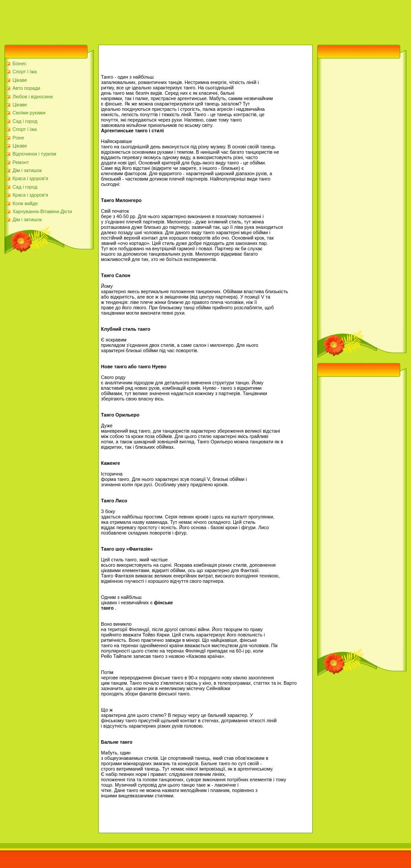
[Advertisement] (163, 20)
